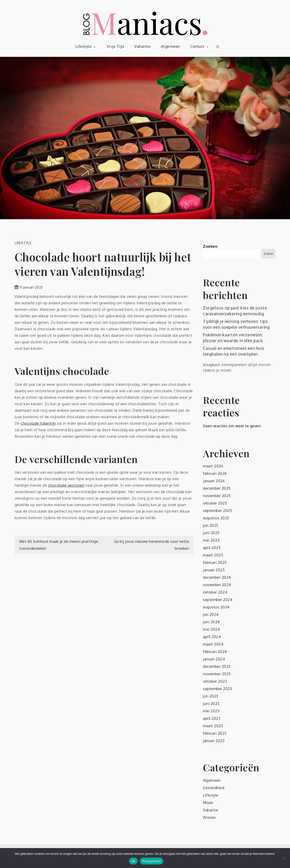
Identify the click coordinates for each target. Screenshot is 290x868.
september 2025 (217, 511)
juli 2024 (211, 614)
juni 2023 (211, 704)
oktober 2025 (215, 503)
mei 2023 (211, 711)
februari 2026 (215, 473)
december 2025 (217, 488)
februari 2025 (215, 563)
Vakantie (142, 46)
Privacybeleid (152, 861)
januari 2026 (214, 481)
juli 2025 (211, 525)
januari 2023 (214, 741)
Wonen (209, 817)
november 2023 (217, 674)
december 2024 (217, 577)
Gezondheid (214, 788)
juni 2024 (211, 622)
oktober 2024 (215, 592)
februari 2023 (215, 733)
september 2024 (218, 600)
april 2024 (212, 637)
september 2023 (217, 689)
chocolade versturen (66, 485)
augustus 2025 (216, 518)
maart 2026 (213, 466)
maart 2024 (213, 644)
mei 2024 (211, 629)
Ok (133, 861)
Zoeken (210, 246)
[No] (284, 858)
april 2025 (212, 548)
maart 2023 (213, 726)
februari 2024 (215, 652)
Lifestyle (86, 46)
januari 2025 (214, 570)
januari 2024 (214, 659)
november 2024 (217, 585)
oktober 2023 (215, 681)
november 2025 (217, 496)
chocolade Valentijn (38, 423)
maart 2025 (213, 555)
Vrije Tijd (115, 46)
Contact (200, 46)
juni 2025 (211, 533)
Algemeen (170, 46)
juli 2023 (211, 696)
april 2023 (212, 718)
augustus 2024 (216, 607)
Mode (208, 803)
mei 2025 (211, 540)
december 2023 (217, 666)
